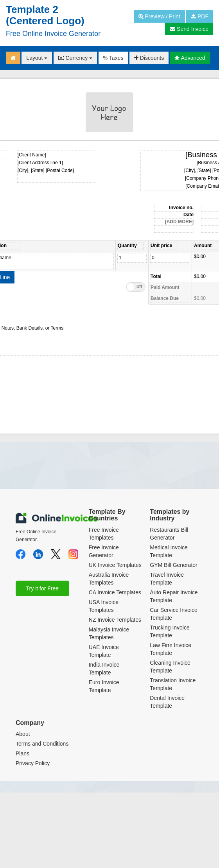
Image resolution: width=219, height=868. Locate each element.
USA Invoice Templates (104, 606)
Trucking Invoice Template (170, 631)
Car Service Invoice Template (173, 614)
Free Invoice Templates (104, 534)
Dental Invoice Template (167, 702)
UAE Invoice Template (104, 651)
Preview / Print (159, 16)
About (23, 734)
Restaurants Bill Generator (169, 534)
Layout (37, 58)
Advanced (190, 58)
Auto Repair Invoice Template (174, 596)
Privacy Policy (33, 763)
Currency (75, 58)
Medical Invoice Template (169, 551)
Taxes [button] (113, 58)
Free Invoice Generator (104, 551)
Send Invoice (189, 29)
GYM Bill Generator (173, 565)
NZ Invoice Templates (115, 620)
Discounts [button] (149, 58)
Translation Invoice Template (173, 684)
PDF (200, 16)
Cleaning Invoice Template (170, 667)
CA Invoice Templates (115, 592)
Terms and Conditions (42, 744)
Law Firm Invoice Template (171, 649)
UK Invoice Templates (115, 565)
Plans (22, 753)
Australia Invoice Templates (109, 579)
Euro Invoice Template (104, 686)
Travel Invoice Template (167, 579)
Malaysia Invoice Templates (109, 633)
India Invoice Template (104, 669)
